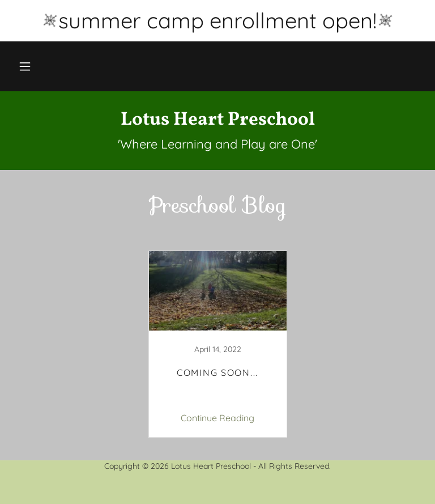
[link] (217, 121)
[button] (25, 66)
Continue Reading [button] (217, 418)
